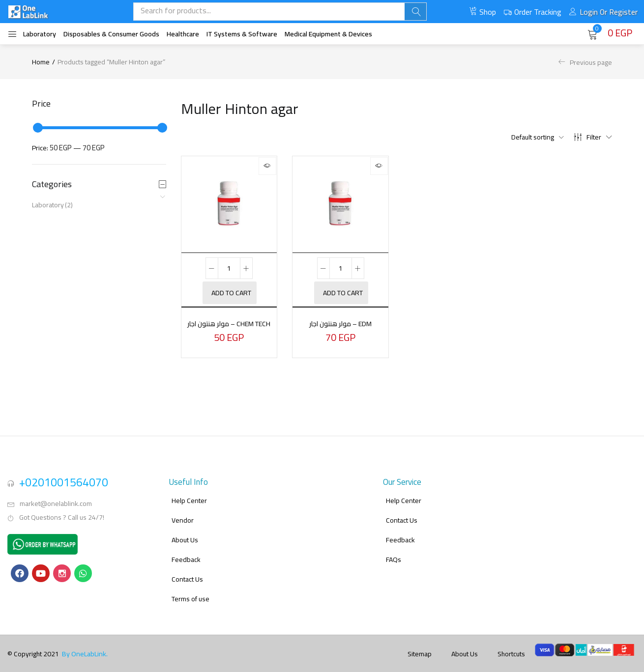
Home (41, 62)
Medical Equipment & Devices (328, 34)
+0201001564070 (64, 474)
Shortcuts (511, 646)
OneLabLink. (89, 646)
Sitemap (420, 646)
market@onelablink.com (56, 496)
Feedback (186, 552)
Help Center (189, 493)
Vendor (183, 512)
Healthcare (183, 34)
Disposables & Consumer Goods (111, 34)
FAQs (394, 552)
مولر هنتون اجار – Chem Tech (229, 329)
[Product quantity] (229, 268)
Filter (593, 137)
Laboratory (40, 34)
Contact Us (187, 571)
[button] (610, 33)
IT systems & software (242, 34)
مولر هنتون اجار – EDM (340, 323)
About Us (185, 532)
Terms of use (190, 591)
